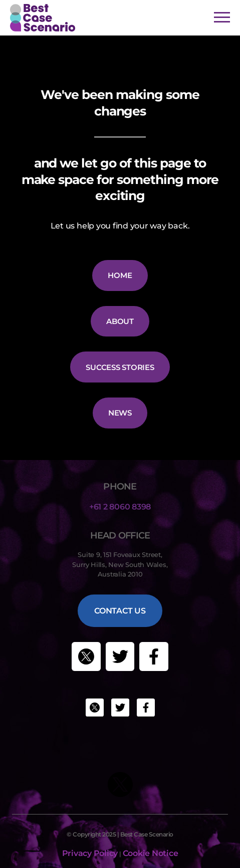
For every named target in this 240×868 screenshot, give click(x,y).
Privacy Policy (90, 853)
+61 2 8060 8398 (120, 507)
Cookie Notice (151, 853)
